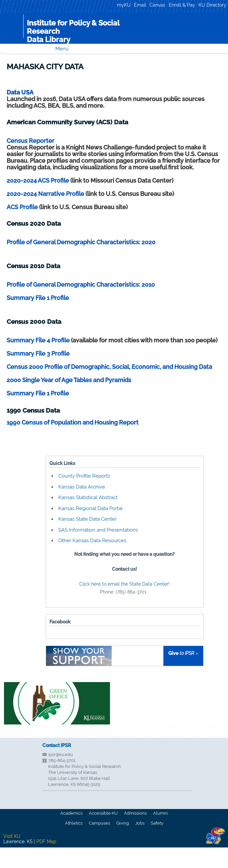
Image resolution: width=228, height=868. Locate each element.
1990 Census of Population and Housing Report (73, 422)
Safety (157, 823)
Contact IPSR (57, 745)
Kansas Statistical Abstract (88, 497)
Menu (62, 49)
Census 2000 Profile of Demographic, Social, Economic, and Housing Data (109, 367)
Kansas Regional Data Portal (90, 508)
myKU (124, 5)
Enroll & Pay (182, 5)
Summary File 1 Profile (38, 298)
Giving (123, 823)
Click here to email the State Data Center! (124, 584)
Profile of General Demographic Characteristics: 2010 (81, 285)
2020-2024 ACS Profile (38, 180)
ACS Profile (22, 207)
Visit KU (12, 836)
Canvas (157, 5)
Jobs (140, 823)
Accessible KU (103, 813)
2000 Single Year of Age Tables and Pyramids (69, 380)
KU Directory (212, 5)
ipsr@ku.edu (61, 754)
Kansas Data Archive (82, 487)
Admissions (135, 813)
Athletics (74, 823)
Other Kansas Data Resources (92, 541)
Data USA (20, 92)
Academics (71, 813)
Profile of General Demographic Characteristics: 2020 (81, 242)
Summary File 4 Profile (39, 340)
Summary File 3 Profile (38, 353)
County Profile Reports (84, 476)
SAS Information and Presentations (98, 530)
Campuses (99, 823)
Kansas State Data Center (87, 519)
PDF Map (46, 841)
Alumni (160, 813)
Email (140, 5)
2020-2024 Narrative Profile (45, 194)
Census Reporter (30, 141)
